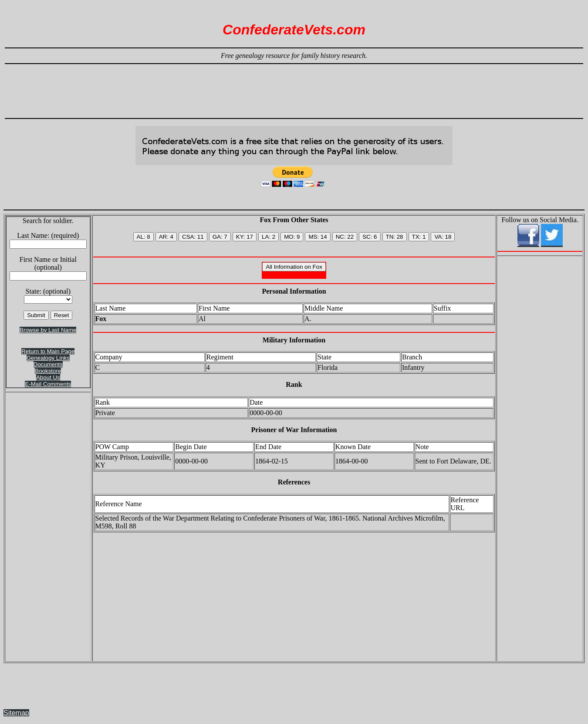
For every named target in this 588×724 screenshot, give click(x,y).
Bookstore (48, 371)
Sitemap (16, 713)
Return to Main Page (48, 351)
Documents (48, 364)
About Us (48, 377)
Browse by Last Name (48, 330)
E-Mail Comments (48, 384)
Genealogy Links (48, 358)
